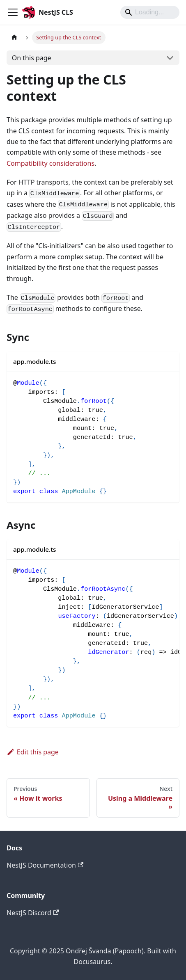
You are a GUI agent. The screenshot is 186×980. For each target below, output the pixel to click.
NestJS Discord (33, 913)
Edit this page (33, 752)
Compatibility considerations (51, 163)
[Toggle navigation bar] (13, 12)
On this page (32, 58)
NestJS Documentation (45, 865)
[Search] (150, 12)
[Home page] (14, 38)
